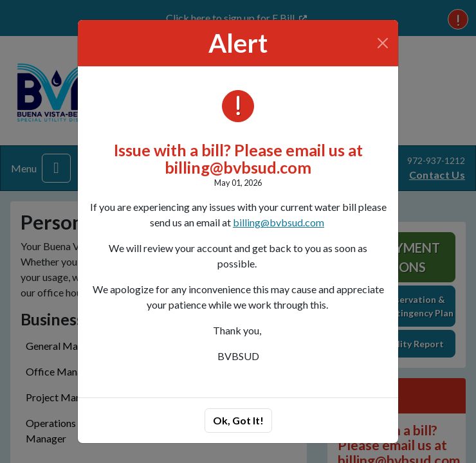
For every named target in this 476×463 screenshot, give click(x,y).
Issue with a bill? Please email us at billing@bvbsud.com (238, 159)
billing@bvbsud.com (279, 222)
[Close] (383, 43)
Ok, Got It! (238, 420)
